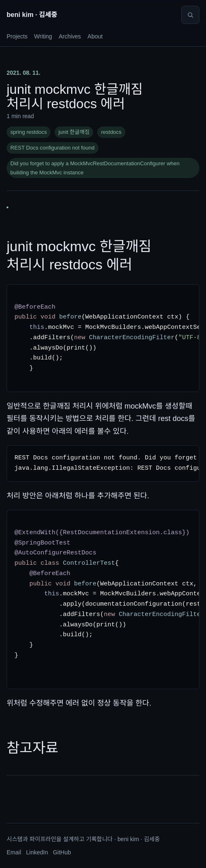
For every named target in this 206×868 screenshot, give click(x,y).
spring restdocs (29, 132)
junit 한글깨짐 (74, 132)
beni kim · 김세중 (32, 15)
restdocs (111, 132)
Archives (70, 36)
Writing (43, 36)
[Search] (190, 15)
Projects (17, 36)
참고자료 (32, 748)
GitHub (62, 852)
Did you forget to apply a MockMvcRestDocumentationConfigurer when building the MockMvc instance (95, 168)
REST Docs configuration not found (53, 148)
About (95, 36)
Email (14, 852)
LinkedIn (37, 852)
